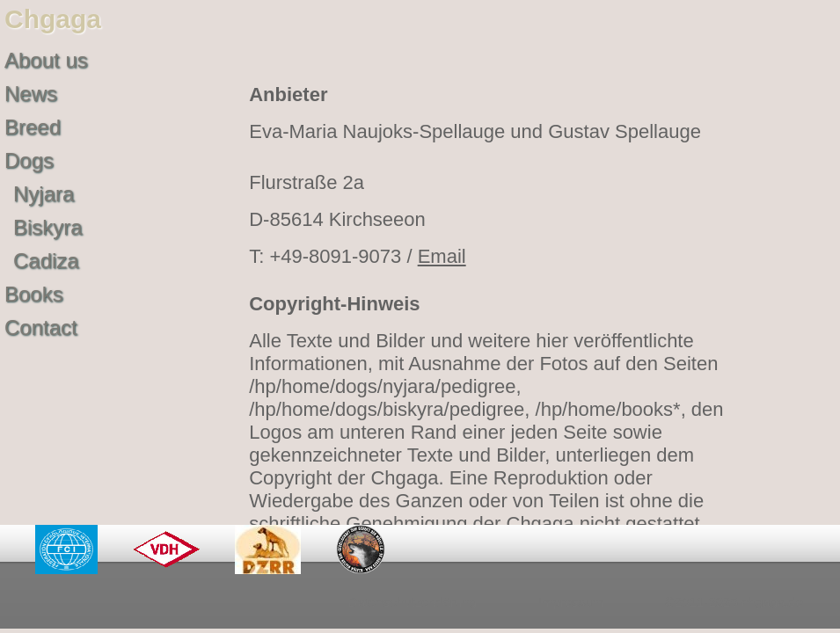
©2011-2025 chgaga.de (734, 602)
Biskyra (48, 227)
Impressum (571, 602)
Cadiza (46, 261)
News (31, 94)
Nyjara (44, 194)
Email (442, 256)
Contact (41, 327)
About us (46, 60)
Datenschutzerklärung (413, 602)
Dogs (29, 160)
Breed (33, 127)
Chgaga (53, 19)
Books (34, 294)
